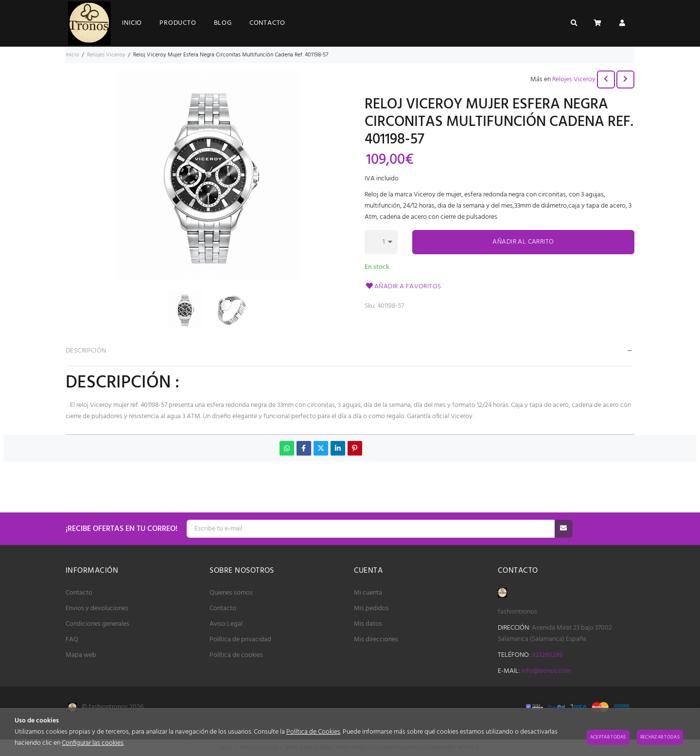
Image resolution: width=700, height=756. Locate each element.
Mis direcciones (376, 640)
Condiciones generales (97, 624)
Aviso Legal (226, 624)
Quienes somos (231, 593)
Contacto (79, 593)
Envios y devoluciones (97, 608)
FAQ (72, 640)
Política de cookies (236, 655)
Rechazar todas (660, 737)
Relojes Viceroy (574, 79)
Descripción (86, 351)
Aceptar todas (608, 737)
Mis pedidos (371, 608)
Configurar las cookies (93, 743)
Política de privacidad (240, 640)
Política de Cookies (313, 732)
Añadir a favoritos (403, 287)
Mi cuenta (368, 593)
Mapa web (81, 655)
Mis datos (368, 624)
